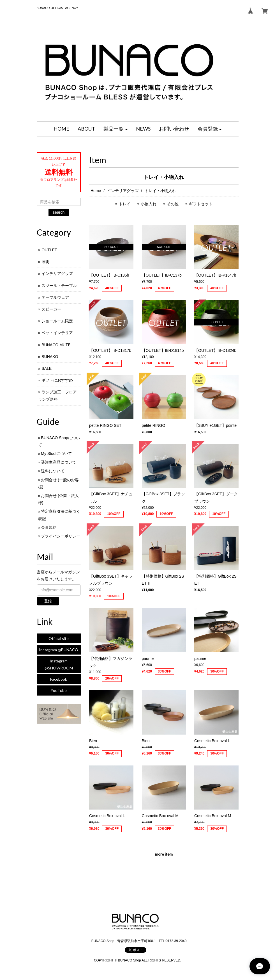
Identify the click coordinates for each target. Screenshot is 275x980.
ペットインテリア (57, 333)
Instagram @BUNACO (59, 650)
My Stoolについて (56, 453)
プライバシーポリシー (61, 536)
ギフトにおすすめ (57, 380)
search (59, 212)
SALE (47, 368)
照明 (45, 262)
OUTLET (49, 250)
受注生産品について (59, 462)
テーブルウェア (55, 297)
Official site (59, 638)
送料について (53, 471)
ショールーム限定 (57, 321)
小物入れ (149, 204)
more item (164, 854)
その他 (173, 204)
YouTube (59, 690)
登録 (48, 601)
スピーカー (51, 309)
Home (96, 191)
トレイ (125, 204)
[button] (115, 129)
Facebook (59, 679)
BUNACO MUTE (56, 345)
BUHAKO (50, 357)
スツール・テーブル (59, 286)
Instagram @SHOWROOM (59, 664)
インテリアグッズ (123, 191)
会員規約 (49, 527)
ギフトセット (201, 204)
